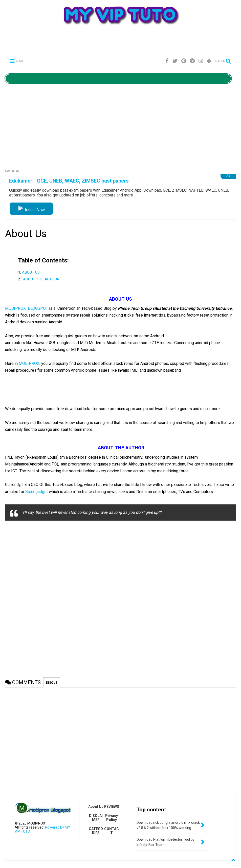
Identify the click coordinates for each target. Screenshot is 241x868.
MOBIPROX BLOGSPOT (27, 308)
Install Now (31, 210)
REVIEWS (112, 807)
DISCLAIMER (96, 818)
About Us (96, 807)
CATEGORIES (96, 831)
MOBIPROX (29, 363)
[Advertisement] (121, 44)
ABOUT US (31, 272)
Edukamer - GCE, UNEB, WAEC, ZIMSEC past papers (69, 181)
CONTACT (112, 831)
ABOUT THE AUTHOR (41, 279)
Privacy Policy (112, 818)
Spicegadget (37, 492)
